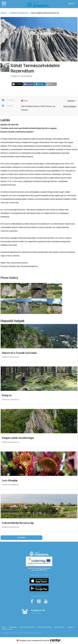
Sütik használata (59, 627)
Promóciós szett (7, 629)
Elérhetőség (13, 627)
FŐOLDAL (4, 13)
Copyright (71, 627)
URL (50, 84)
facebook (29, 84)
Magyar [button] (71, 3)
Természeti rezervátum (19, 13)
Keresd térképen (70, 106)
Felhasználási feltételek (27, 627)
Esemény (71, 101)
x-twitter (17, 84)
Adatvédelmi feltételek (44, 627)
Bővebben (21, 538)
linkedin (40, 84)
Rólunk (4, 627)
